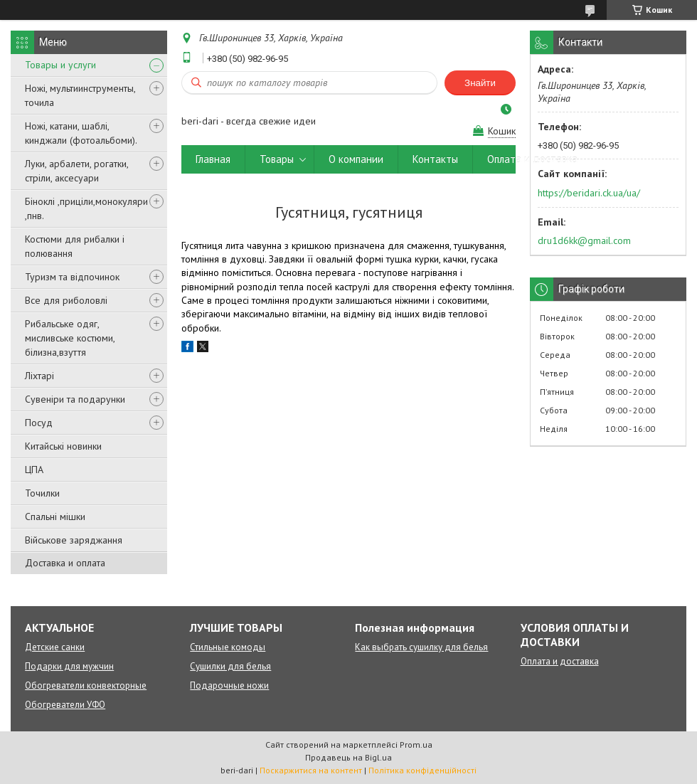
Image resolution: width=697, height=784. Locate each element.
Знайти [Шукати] (480, 83)
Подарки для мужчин (69, 666)
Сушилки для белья (230, 666)
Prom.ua (416, 745)
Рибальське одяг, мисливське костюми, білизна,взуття (70, 338)
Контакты (435, 159)
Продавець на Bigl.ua (348, 757)
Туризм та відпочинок (72, 277)
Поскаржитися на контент (311, 770)
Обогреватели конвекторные (86, 685)
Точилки (42, 493)
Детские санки (55, 647)
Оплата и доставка (532, 159)
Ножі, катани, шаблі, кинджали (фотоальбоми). (81, 133)
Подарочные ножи (229, 685)
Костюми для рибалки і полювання (75, 246)
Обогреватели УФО (65, 705)
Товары (277, 159)
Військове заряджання (74, 540)
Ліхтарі (39, 376)
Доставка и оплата (65, 563)
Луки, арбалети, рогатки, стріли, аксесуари (76, 171)
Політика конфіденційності (422, 770)
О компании (356, 159)
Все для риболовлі (66, 300)
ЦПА (34, 470)
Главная (213, 159)
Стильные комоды (228, 647)
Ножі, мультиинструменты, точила (80, 95)
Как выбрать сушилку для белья (421, 647)
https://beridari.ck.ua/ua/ (589, 193)
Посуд (39, 423)
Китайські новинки (63, 446)
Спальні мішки (55, 517)
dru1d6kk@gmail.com (584, 240)
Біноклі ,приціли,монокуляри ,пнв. (86, 208)
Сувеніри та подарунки (75, 399)
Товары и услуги (60, 65)
